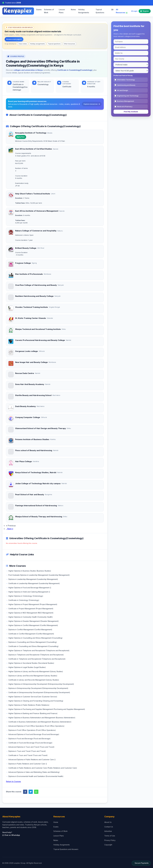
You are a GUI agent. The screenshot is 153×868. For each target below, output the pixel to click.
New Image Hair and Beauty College (31, 362)
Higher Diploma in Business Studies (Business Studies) (30, 571)
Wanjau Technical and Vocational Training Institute (38, 329)
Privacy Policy (110, 840)
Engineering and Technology (128, 96)
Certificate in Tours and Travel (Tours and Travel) (28, 755)
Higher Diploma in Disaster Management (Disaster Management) (34, 621)
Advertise (108, 831)
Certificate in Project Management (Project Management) (31, 609)
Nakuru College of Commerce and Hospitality (36, 231)
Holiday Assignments (84, 11)
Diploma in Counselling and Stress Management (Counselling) (33, 642)
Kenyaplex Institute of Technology (31, 133)
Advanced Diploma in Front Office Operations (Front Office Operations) (36, 726)
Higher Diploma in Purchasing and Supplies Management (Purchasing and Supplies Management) (47, 709)
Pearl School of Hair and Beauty (30, 495)
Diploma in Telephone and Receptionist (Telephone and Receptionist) (36, 655)
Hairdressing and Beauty (126, 85)
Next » (10, 529)
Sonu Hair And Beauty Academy (30, 384)
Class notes (23, 44)
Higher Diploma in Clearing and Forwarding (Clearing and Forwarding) (36, 701)
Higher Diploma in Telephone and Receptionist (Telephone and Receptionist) (39, 650)
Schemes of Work (49, 11)
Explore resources (92, 104)
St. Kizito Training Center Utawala (30, 318)
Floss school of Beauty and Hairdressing (34, 450)
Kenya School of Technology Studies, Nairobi (36, 472)
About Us (108, 822)
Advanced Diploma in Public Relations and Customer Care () (32, 760)
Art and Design (123, 90)
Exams (39, 10)
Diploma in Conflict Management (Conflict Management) (30, 630)
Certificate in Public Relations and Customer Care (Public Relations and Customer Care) (43, 768)
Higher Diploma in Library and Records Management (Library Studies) (36, 671)
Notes (73, 10)
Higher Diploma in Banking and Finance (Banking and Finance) (33, 713)
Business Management (126, 101)
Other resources (69, 44)
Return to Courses (13, 781)
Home (56, 822)
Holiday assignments (37, 44)
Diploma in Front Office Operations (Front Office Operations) (32, 730)
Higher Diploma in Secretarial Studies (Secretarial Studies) (31, 663)
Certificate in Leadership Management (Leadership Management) (34, 583)
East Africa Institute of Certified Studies (34, 149)
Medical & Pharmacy (125, 107)
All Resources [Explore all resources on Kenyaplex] (121, 11)
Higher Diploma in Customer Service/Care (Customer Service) (33, 697)
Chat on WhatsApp (11, 835)
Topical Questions (100, 11)
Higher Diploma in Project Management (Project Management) (33, 604)
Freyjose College (23, 263)
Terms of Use (110, 836)
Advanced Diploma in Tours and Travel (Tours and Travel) (31, 747)
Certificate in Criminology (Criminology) (24, 600)
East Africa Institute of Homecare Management (37, 211)
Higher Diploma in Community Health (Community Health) (31, 617)
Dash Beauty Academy (25, 406)
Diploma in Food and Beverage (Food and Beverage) (29, 739)
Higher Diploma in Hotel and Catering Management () (29, 592)
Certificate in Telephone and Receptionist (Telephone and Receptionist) (37, 659)
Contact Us (109, 827)
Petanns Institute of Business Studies (32, 439)
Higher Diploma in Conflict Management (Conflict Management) (33, 625)
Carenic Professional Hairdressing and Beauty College (40, 340)
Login (134, 11)
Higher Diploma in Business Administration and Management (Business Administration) (42, 718)
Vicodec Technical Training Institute (31, 307)
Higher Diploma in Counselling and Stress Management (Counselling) (35, 638)
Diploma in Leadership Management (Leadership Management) (33, 579)
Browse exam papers (14, 39)
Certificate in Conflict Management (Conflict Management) (31, 634)
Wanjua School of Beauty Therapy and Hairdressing (39, 517)
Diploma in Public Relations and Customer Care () (28, 764)
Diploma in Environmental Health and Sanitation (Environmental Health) (36, 776)
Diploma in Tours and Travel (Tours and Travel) (27, 751)
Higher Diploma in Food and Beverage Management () (30, 588)
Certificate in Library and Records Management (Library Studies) (34, 680)
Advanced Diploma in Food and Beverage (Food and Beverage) (34, 734)
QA (112, 10)
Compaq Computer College (28, 417)
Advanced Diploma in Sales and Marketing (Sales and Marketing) (34, 772)
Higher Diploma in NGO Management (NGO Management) (31, 613)
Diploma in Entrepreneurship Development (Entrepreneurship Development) (38, 688)
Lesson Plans (62, 11)
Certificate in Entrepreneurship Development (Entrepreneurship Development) (39, 692)
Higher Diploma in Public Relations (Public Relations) (29, 705)
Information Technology (126, 80)
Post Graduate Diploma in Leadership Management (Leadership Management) (39, 575)
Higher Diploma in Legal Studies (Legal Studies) (27, 667)
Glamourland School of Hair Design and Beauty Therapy (41, 428)
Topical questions (54, 44)
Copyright (108, 845)
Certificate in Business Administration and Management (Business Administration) (40, 722)
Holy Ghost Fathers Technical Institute (33, 194)
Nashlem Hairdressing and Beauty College (34, 296)
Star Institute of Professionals (29, 274)
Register (145, 11)
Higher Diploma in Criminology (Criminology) (26, 596)
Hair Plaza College (23, 461)
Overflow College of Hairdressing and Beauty (36, 285)
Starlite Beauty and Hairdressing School (33, 395)
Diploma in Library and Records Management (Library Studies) (33, 676)
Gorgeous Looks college (26, 351)
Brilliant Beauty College (26, 248)
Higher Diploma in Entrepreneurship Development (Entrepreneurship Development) (41, 684)
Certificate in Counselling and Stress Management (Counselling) (33, 646)
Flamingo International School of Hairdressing (36, 506)
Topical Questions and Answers (66, 849)
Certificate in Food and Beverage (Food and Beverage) (30, 743)
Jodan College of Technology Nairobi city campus (38, 483)
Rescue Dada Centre (25, 373)
